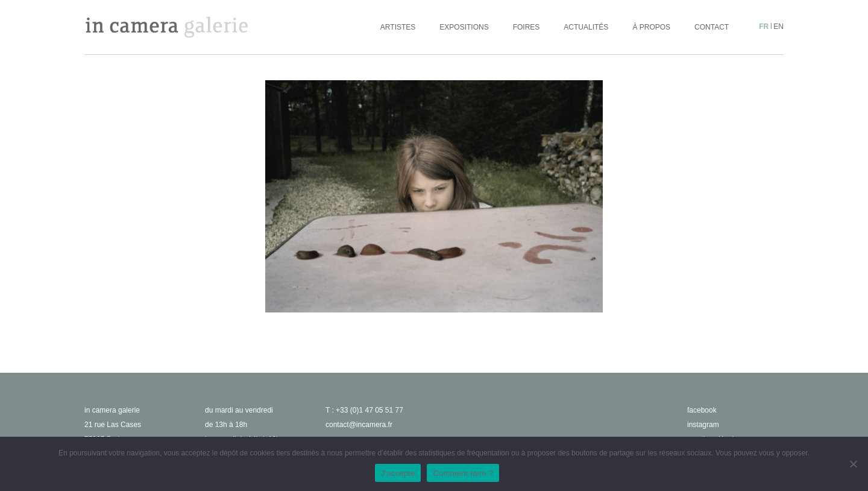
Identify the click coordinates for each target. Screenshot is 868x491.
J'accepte (398, 473)
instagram (703, 425)
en (778, 27)
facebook (702, 410)
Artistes (398, 27)
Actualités (586, 27)
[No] (853, 464)
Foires (527, 27)
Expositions (464, 27)
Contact (712, 27)
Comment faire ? (463, 473)
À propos (651, 27)
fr (764, 27)
